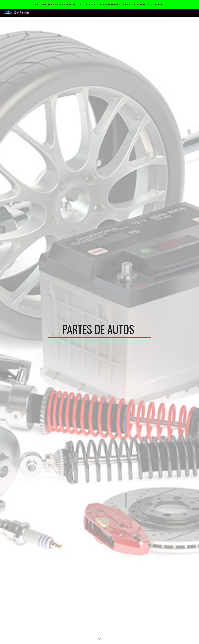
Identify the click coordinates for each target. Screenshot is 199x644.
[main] (99, 330)
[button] (99, 639)
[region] (99, 4)
